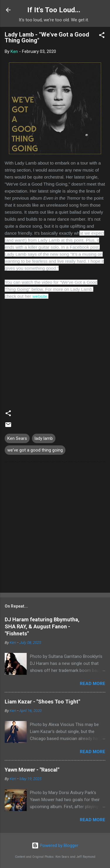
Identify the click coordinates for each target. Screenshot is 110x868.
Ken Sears (17, 438)
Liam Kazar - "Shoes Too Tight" (42, 702)
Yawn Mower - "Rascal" (32, 770)
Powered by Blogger (55, 845)
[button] (102, 36)
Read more (93, 684)
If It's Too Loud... (54, 10)
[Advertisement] (55, 529)
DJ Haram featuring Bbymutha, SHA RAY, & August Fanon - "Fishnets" (42, 626)
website (40, 296)
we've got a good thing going (35, 450)
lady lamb (44, 438)
